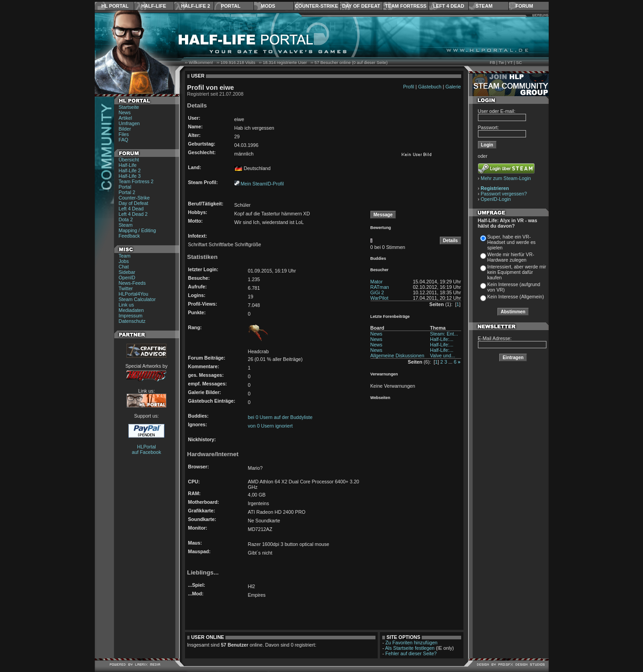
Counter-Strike (316, 6)
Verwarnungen (384, 374)
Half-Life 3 (130, 176)
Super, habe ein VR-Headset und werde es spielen (512, 242)
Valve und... (443, 355)
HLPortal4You (134, 294)
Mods (268, 6)
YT (510, 63)
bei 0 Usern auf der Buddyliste (280, 417)
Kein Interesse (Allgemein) (516, 297)
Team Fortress (406, 6)
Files (124, 134)
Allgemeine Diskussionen (397, 355)
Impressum (131, 316)
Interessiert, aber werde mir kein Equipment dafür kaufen (517, 272)
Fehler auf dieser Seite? (411, 653)
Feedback (129, 236)
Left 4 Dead (449, 6)
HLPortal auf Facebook (147, 449)
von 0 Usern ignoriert (270, 426)
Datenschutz (132, 321)
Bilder (125, 129)
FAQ (124, 140)
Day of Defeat (361, 6)
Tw (501, 63)
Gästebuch (430, 87)
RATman (380, 287)
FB (492, 63)
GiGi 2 (377, 292)
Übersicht (129, 160)
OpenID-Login (496, 199)
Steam (484, 6)
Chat (124, 267)
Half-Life (153, 6)
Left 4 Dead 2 (133, 214)
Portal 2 (127, 192)
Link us (127, 305)
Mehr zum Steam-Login (506, 178)
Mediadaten (132, 310)
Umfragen (129, 123)
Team (125, 256)
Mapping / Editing (137, 230)
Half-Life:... (442, 339)
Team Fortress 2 (136, 181)
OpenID (127, 278)
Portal (231, 6)
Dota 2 (126, 219)
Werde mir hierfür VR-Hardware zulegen (511, 257)
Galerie (453, 87)
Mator (377, 282)
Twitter (126, 288)
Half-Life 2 (195, 6)
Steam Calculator (137, 299)
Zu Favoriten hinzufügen (412, 643)
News (125, 112)
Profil (409, 87)
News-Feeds (132, 283)
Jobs (124, 261)
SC (519, 63)
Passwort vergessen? (504, 194)
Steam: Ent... (444, 334)
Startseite (129, 107)
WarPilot (380, 298)
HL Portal (115, 6)
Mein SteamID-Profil (262, 184)
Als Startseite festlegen (410, 648)
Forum (524, 6)
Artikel (126, 118)
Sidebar (127, 272)
